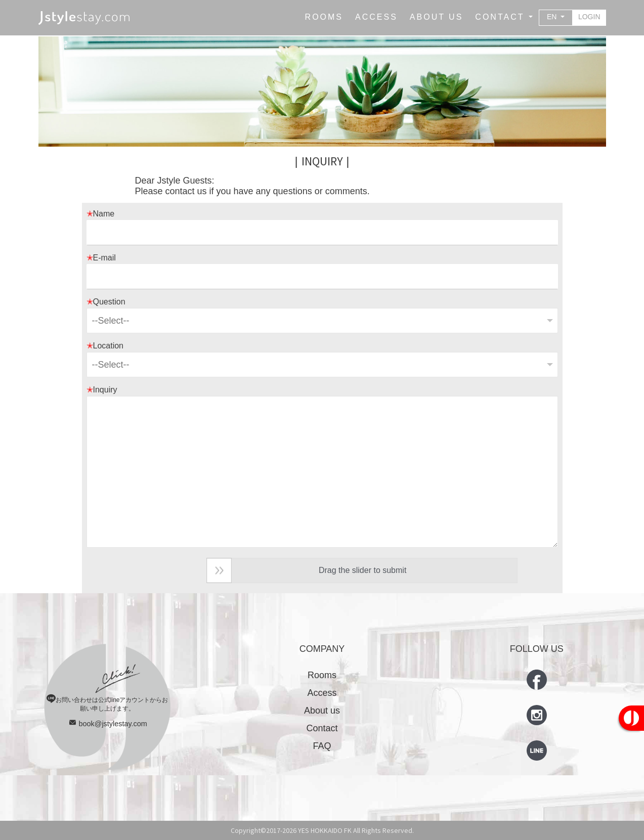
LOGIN (589, 17)
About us (322, 711)
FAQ (322, 746)
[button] (504, 17)
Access (322, 693)
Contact (322, 728)
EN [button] (553, 17)
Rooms (322, 675)
